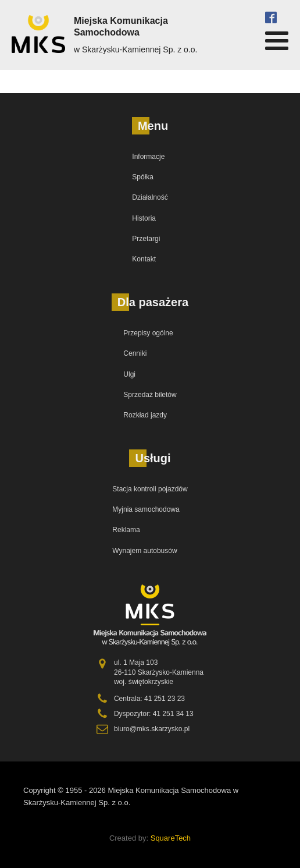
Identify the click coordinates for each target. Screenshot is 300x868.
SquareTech (171, 838)
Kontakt (144, 259)
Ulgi (129, 374)
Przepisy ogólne (148, 333)
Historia (144, 218)
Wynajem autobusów (144, 551)
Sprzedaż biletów (150, 395)
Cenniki (135, 353)
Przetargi (146, 239)
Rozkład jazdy (145, 415)
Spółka (143, 177)
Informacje (148, 157)
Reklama (126, 530)
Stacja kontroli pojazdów (150, 489)
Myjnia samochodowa (146, 509)
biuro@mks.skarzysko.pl (152, 729)
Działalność (150, 197)
